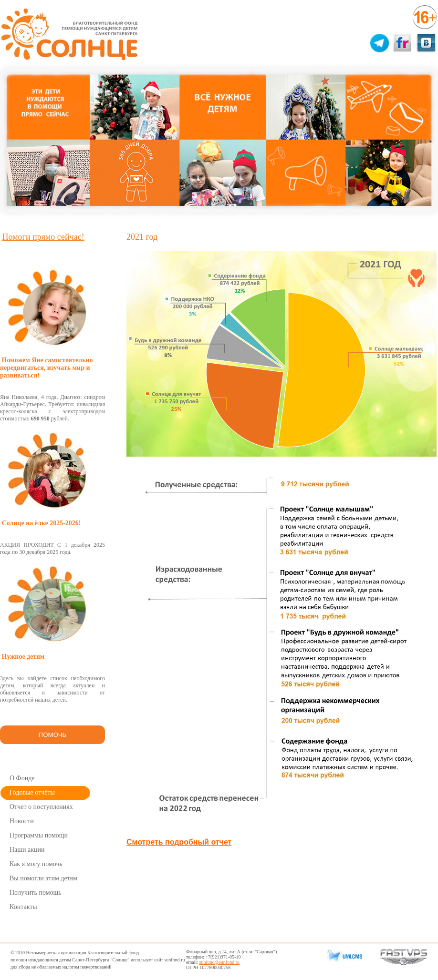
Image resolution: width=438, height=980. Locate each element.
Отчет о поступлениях (41, 807)
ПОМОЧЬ (53, 735)
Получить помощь (36, 893)
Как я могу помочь (36, 864)
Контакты (23, 907)
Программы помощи (39, 835)
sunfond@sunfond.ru (219, 962)
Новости (22, 821)
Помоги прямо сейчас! (43, 237)
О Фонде (22, 778)
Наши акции (27, 850)
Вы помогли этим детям (43, 878)
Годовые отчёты (32, 792)
